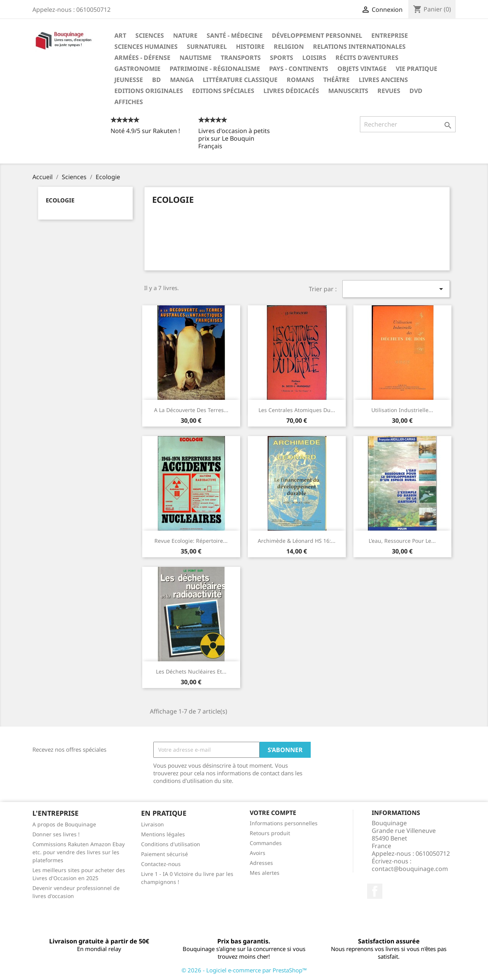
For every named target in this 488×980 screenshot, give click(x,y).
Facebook (375, 891)
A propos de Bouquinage (64, 824)
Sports (282, 58)
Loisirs (314, 58)
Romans (300, 80)
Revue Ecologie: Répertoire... (191, 541)
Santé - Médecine (235, 35)
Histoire (250, 47)
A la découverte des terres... (191, 410)
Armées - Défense (142, 58)
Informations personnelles (284, 823)
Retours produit (270, 833)
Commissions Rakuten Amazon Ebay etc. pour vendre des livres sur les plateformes (79, 852)
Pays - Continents (299, 69)
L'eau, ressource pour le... (402, 541)
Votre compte (273, 813)
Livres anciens (383, 80)
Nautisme (196, 58)
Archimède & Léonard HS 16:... (297, 541)
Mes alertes (265, 873)
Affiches (129, 102)
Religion (289, 47)
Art (120, 35)
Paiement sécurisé (165, 854)
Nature (185, 35)
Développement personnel (317, 35)
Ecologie (60, 200)
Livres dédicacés (291, 91)
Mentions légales (163, 834)
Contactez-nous (161, 864)
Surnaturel (207, 47)
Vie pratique (417, 69)
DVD (416, 91)
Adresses (261, 863)
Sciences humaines (146, 47)
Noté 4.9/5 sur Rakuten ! (145, 131)
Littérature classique (240, 80)
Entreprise (390, 35)
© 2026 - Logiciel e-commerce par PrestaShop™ (244, 970)
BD (157, 80)
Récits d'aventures (367, 58)
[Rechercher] (408, 124)
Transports (241, 58)
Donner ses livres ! (56, 834)
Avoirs (258, 853)
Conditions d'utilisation (171, 844)
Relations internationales (359, 47)
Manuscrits (348, 91)
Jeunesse (129, 80)
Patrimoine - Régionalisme (215, 69)
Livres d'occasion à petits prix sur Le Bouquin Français (234, 138)
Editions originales (149, 91)
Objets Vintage (362, 69)
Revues (389, 91)
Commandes (266, 843)
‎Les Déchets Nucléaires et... (191, 671)
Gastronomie (137, 69)
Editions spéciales (223, 91)
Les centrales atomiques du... (297, 410)
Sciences (150, 35)
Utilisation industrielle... (402, 410)
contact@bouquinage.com (410, 869)
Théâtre (336, 80)
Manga (182, 80)
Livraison (152, 824)
